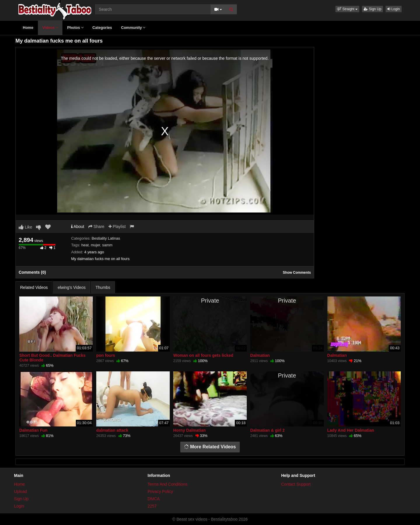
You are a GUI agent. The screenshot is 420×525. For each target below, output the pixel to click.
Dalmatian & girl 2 (267, 430)
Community (133, 28)
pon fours (106, 355)
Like (26, 227)
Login (394, 9)
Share (96, 226)
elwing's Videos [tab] (72, 287)
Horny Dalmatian (189, 430)
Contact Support (296, 484)
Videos (50, 28)
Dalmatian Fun (33, 430)
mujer (95, 245)
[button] (347, 9)
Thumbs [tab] (103, 287)
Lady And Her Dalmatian (351, 430)
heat (85, 245)
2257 (152, 506)
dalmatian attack (112, 430)
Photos (75, 28)
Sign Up (372, 9)
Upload (20, 491)
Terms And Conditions (167, 484)
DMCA (154, 499)
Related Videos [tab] (34, 287)
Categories (102, 28)
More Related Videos (210, 447)
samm (107, 245)
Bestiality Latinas (106, 238)
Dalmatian (260, 355)
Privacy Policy (160, 491)
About (78, 226)
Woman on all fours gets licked (203, 355)
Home (28, 28)
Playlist (117, 226)
